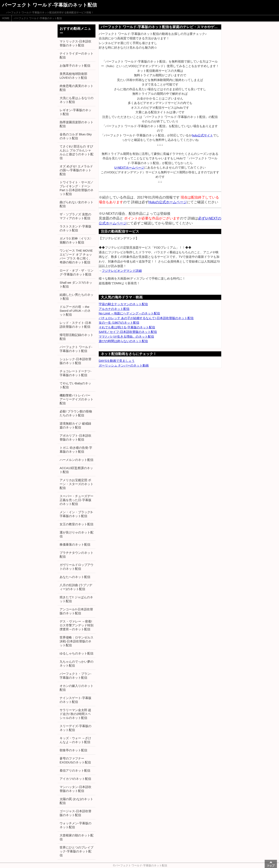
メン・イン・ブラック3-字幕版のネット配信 (76, 514)
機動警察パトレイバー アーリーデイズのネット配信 (77, 399)
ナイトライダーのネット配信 (77, 55)
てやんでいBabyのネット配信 (75, 385)
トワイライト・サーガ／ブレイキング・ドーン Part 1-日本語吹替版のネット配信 (77, 188)
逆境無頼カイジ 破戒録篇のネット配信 (75, 425)
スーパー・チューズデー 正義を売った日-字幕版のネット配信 (77, 500)
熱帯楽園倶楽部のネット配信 (77, 124)
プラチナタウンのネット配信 (77, 555)
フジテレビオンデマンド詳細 (122, 271)
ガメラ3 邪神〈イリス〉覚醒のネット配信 (76, 240)
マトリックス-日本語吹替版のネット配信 (75, 43)
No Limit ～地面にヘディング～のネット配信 (129, 313)
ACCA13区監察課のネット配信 (76, 470)
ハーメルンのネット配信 (77, 460)
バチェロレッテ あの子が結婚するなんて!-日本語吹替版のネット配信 (146, 318)
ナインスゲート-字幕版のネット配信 (75, 700)
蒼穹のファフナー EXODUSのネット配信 (75, 760)
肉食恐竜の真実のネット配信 (77, 88)
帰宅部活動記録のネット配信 (77, 337)
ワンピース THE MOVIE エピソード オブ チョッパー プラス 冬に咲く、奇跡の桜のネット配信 (76, 256)
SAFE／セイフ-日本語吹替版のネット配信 (128, 332)
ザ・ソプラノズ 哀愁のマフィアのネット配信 (75, 216)
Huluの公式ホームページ (168, 202)
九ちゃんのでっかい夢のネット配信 (77, 664)
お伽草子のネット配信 (75, 66)
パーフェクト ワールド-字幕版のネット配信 (38, 18)
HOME (6, 18)
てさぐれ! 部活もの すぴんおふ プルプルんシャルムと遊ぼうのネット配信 (77, 152)
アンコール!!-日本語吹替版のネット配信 (76, 611)
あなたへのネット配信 (75, 577)
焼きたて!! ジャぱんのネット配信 (76, 599)
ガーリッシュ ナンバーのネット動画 (124, 365)
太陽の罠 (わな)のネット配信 (76, 801)
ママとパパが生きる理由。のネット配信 (126, 336)
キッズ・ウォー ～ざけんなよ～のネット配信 (75, 740)
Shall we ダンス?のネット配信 (76, 284)
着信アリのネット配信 (75, 770)
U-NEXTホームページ (129, 167)
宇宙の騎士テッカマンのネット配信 (123, 304)
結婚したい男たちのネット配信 (77, 297)
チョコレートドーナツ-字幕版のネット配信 (75, 373)
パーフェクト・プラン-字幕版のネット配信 (75, 676)
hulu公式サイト (202, 135)
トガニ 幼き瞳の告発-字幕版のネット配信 (76, 450)
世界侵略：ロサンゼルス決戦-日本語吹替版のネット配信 (77, 641)
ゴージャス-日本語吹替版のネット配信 (75, 813)
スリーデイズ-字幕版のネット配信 (75, 728)
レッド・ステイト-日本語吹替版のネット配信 (75, 325)
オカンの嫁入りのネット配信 (77, 688)
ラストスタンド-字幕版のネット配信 (75, 228)
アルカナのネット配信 (114, 309)
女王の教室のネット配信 (77, 524)
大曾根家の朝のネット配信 (77, 837)
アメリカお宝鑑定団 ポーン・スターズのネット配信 (77, 484)
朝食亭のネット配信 (73, 750)
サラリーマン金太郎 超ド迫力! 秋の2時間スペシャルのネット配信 (75, 714)
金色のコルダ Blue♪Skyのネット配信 (76, 136)
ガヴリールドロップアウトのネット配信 (77, 567)
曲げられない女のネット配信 (77, 204)
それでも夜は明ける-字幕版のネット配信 (127, 327)
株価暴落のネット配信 (75, 544)
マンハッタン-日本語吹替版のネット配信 (75, 789)
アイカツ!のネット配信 (75, 779)
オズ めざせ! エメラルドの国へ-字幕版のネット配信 (76, 170)
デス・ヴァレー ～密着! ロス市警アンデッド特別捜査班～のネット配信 (77, 625)
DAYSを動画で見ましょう (117, 361)
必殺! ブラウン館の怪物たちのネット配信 (76, 413)
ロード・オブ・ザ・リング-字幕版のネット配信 (77, 272)
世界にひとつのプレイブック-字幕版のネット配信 (77, 851)
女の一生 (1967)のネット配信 (119, 323)
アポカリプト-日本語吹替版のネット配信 (75, 437)
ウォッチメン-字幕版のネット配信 (75, 825)
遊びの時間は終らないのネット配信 (123, 341)
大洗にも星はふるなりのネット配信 (77, 100)
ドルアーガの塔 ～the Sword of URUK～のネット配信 (75, 311)
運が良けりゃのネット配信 (77, 534)
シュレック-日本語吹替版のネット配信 (75, 361)
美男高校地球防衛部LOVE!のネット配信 (73, 76)
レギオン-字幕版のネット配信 (75, 112)
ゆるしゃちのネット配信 (77, 653)
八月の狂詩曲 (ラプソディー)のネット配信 (76, 587)
